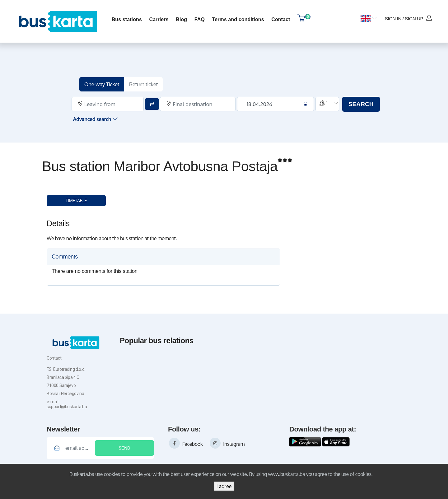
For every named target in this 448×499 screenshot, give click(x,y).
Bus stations (126, 19)
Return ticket (147, 83)
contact (280, 19)
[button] (368, 18)
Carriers (158, 19)
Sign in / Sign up (407, 17)
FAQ (199, 19)
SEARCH (358, 103)
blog (181, 19)
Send (124, 447)
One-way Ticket (105, 83)
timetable (76, 200)
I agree (224, 486)
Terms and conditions (237, 19)
